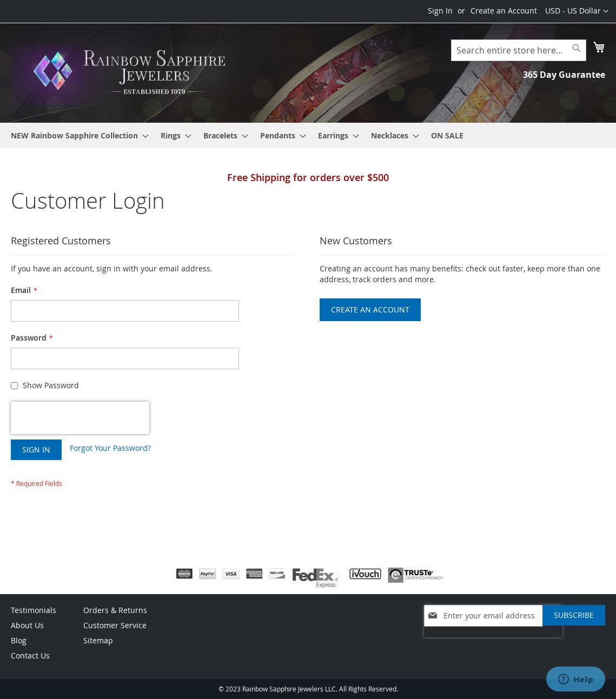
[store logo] (133, 72)
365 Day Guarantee (564, 75)
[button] (577, 11)
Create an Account (504, 11)
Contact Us (30, 655)
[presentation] (80, 418)
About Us (27, 625)
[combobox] (519, 50)
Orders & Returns (115, 610)
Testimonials (34, 610)
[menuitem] (77, 135)
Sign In (440, 11)
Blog (19, 640)
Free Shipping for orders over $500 (308, 177)
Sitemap (98, 640)
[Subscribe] (574, 615)
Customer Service (115, 625)
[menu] (308, 135)
